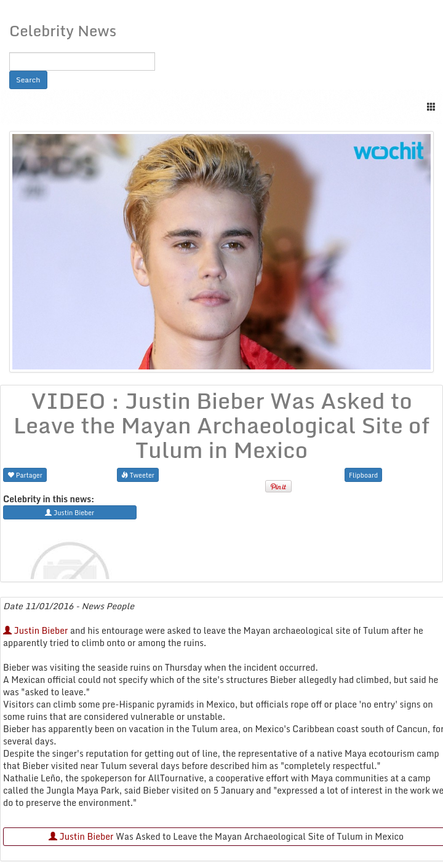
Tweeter (138, 475)
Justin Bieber (36, 630)
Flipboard (363, 475)
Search (28, 80)
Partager (25, 475)
